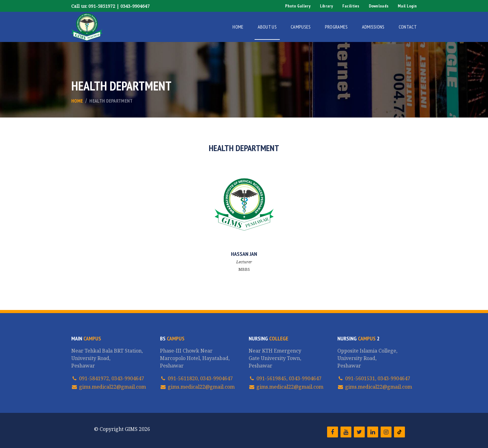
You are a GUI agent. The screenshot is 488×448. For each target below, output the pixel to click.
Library (326, 6)
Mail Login (407, 6)
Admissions (373, 27)
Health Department (111, 101)
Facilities (351, 6)
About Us (267, 27)
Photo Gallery (298, 6)
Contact (408, 27)
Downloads (379, 6)
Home (238, 27)
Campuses (301, 27)
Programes (336, 27)
